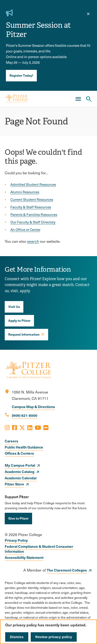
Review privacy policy (54, 637)
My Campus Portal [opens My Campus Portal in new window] (20, 465)
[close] (88, 14)
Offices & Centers (19, 453)
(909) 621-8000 (25, 415)
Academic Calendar (21, 478)
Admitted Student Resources (33, 184)
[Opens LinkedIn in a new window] (30, 427)
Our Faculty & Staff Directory (33, 222)
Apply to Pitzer (19, 320)
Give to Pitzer (18, 518)
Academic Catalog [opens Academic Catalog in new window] (20, 471)
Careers (11, 441)
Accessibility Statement (24, 557)
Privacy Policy (16, 540)
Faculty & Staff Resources (31, 207)
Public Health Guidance (24, 447)
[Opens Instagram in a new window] (7, 427)
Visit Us (14, 306)
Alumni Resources (25, 192)
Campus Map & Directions (33, 407)
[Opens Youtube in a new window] (38, 427)
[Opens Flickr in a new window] (46, 427)
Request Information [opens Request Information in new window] (24, 334)
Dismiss (17, 637)
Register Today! (21, 75)
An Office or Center (25, 230)
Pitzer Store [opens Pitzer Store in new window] (14, 484)
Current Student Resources (32, 199)
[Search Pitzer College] (89, 99)
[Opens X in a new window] (22, 427)
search (33, 241)
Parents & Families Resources (34, 215)
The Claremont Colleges (67, 570)
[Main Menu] (78, 99)
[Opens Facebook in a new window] (15, 427)
